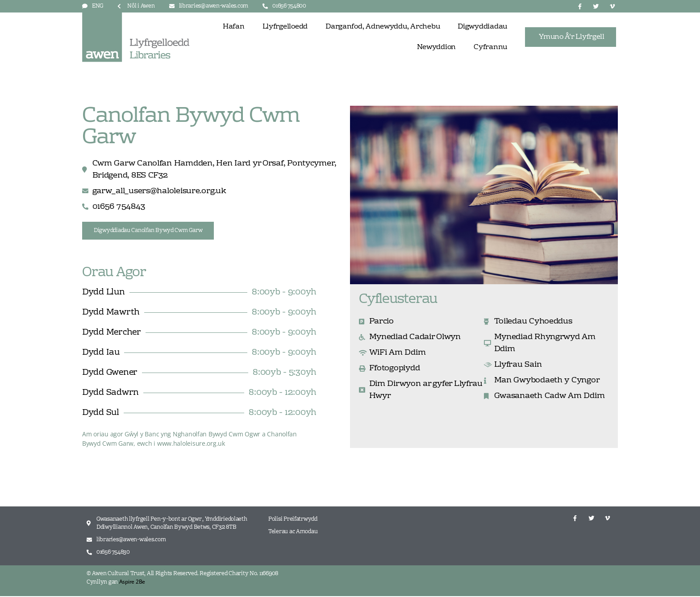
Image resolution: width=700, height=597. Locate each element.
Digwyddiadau (482, 27)
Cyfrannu (490, 47)
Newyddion (437, 47)
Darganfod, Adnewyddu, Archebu (383, 27)
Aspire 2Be (132, 582)
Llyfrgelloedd (285, 27)
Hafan (234, 27)
